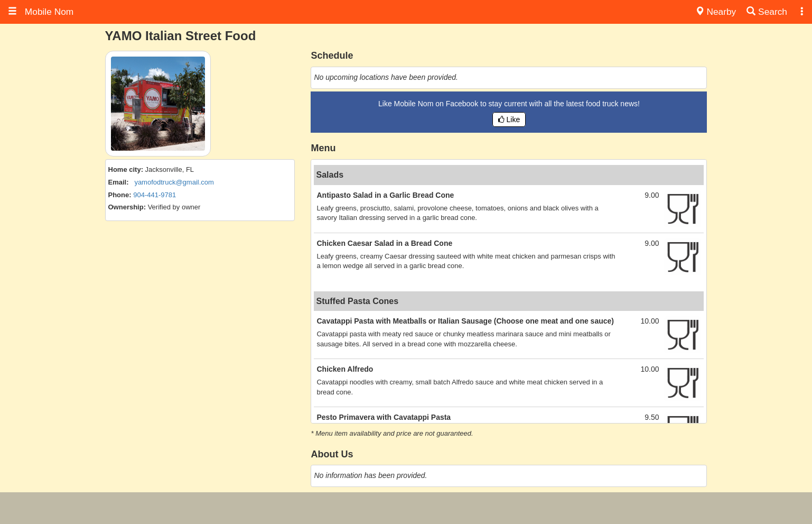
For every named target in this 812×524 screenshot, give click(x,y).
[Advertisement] (406, 508)
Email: (119, 182)
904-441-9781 (155, 195)
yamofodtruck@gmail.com (174, 182)
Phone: (120, 195)
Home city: (126, 169)
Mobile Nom (41, 12)
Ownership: (127, 207)
